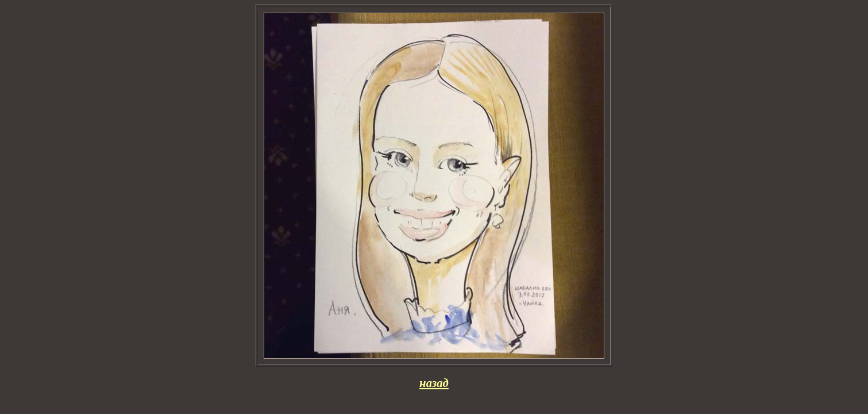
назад (434, 383)
